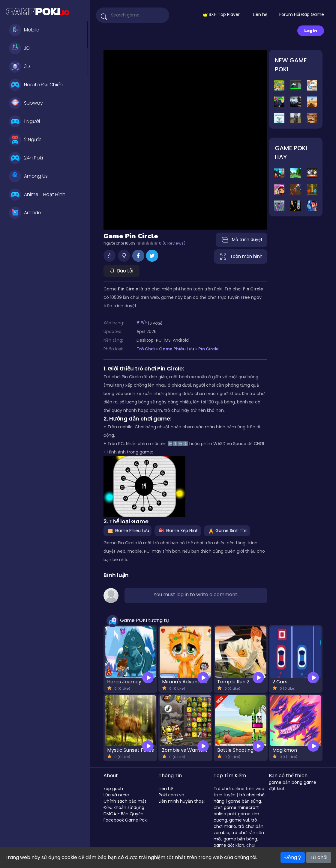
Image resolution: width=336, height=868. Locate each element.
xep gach (113, 789)
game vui (239, 820)
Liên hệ (260, 14)
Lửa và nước (116, 795)
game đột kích (229, 845)
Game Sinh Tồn (227, 531)
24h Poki (26, 158)
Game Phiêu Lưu (177, 349)
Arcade (25, 213)
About (111, 776)
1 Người (24, 121)
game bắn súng (244, 801)
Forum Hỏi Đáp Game (302, 14)
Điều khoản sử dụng (124, 807)
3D (19, 67)
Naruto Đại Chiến (36, 85)
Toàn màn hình (241, 257)
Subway (26, 103)
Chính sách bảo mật (125, 801)
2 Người (25, 140)
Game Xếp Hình (178, 531)
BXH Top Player (221, 14)
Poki (163, 795)
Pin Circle (208, 349)
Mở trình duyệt (241, 240)
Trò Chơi (146, 349)
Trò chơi (222, 789)
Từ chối (319, 857)
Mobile (24, 30)
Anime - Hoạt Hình (37, 195)
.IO (19, 48)
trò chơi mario (235, 823)
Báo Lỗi (121, 271)
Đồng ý (293, 857)
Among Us (28, 176)
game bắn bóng (240, 839)
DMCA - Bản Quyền (123, 814)
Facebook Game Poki (126, 820)
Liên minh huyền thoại (182, 801)
